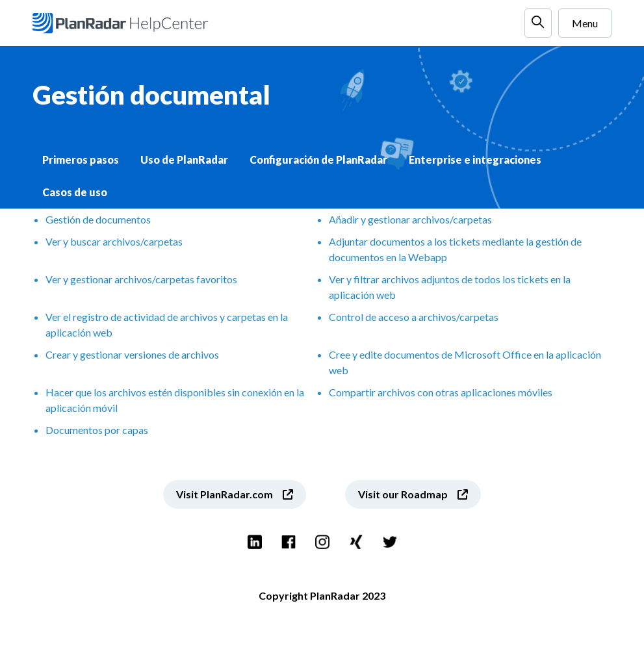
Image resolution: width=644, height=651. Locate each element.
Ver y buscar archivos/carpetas (114, 241)
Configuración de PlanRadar (318, 160)
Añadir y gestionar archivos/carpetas (410, 219)
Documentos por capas (97, 430)
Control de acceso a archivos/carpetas (414, 317)
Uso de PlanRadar (184, 160)
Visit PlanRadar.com (225, 494)
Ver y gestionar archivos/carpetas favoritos (141, 279)
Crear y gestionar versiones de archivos (132, 354)
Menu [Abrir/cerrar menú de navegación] (585, 23)
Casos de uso (75, 192)
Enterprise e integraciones (475, 160)
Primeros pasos (81, 160)
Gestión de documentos (98, 219)
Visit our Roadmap (403, 494)
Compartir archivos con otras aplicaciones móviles (441, 392)
